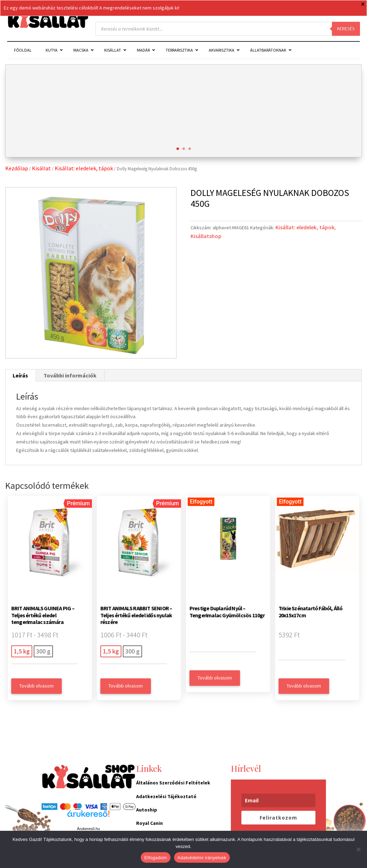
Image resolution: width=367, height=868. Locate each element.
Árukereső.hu (88, 829)
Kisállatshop (206, 236)
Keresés (346, 29)
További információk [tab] (70, 375)
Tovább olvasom (36, 686)
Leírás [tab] (20, 375)
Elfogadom (155, 858)
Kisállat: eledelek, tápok (84, 168)
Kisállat (41, 168)
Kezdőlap (17, 168)
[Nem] (358, 849)
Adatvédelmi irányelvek (202, 858)
